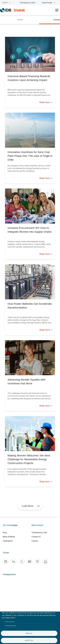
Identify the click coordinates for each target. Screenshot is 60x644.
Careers (35, 541)
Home (20, 20)
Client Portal (48, 3)
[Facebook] (6, 561)
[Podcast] (37, 561)
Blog (5, 532)
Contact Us (36, 537)
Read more (46, 102)
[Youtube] (30, 561)
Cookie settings (10, 626)
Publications (8, 541)
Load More (31, 506)
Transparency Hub (27, 3)
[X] (22, 561)
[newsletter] (45, 561)
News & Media (9, 537)
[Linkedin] (14, 561)
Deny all (29, 633)
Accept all (29, 640)
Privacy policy (10, 622)
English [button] (5, 2)
